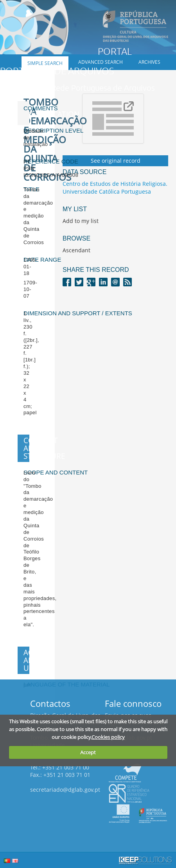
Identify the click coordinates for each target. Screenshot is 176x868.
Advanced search (101, 62)
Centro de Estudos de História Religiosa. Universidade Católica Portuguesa (115, 188)
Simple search (45, 63)
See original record (116, 161)
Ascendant (76, 250)
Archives (149, 62)
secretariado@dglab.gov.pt (65, 790)
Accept (88, 752)
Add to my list (81, 221)
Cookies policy (108, 737)
